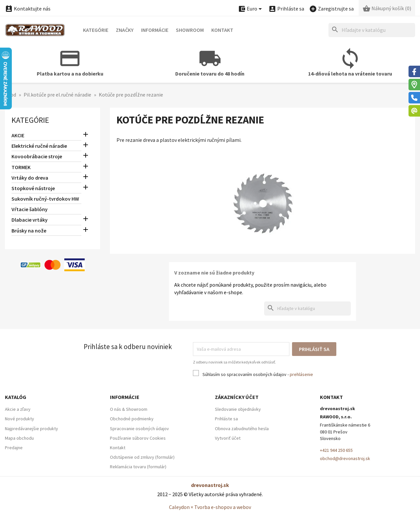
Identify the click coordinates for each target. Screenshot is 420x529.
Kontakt (222, 30)
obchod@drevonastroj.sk (345, 458)
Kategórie (96, 30)
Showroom (190, 30)
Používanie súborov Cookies (138, 438)
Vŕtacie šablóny (30, 209)
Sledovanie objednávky (238, 409)
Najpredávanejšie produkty (31, 429)
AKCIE (18, 135)
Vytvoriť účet (228, 438)
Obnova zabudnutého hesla (242, 429)
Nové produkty (20, 419)
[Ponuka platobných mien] (251, 9)
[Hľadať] (372, 30)
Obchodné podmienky (132, 419)
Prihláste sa (226, 419)
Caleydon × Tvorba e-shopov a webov (210, 507)
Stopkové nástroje (33, 188)
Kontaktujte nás (28, 9)
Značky (125, 30)
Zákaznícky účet (237, 397)
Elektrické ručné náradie (39, 146)
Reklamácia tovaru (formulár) (138, 467)
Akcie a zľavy (18, 409)
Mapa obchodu (19, 438)
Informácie (155, 30)
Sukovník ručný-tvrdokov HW (45, 199)
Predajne (14, 448)
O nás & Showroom (129, 409)
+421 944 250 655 (336, 450)
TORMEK (21, 167)
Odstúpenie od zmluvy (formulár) (142, 457)
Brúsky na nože (29, 231)
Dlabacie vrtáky (30, 220)
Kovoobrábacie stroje (37, 156)
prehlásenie (301, 374)
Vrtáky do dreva (30, 178)
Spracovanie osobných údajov (139, 429)
